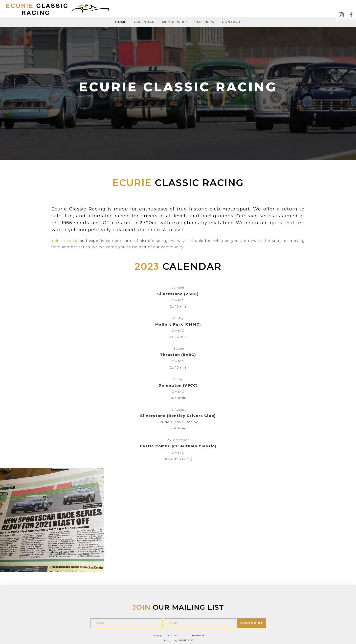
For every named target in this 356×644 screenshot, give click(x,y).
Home (121, 22)
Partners (204, 22)
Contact (231, 22)
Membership (174, 22)
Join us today (65, 241)
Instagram (341, 15)
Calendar (144, 22)
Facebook (351, 15)
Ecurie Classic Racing (60, 10)
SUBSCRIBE (251, 608)
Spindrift (186, 625)
